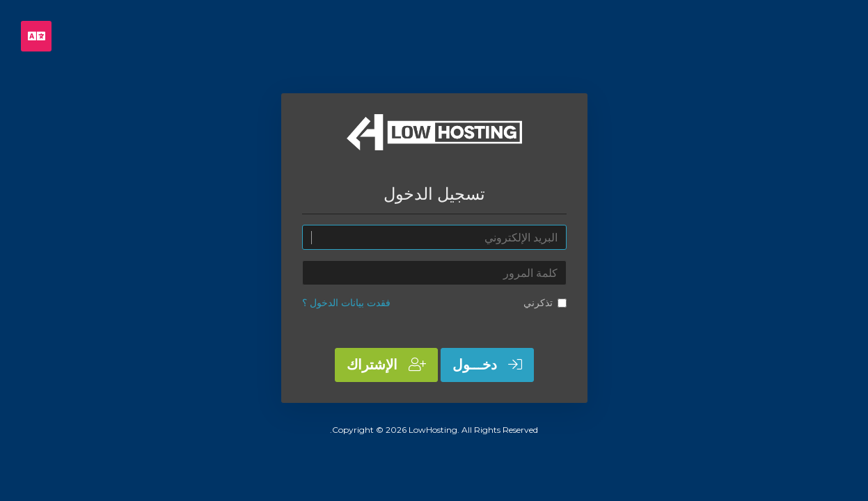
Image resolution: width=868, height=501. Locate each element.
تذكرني (545, 303)
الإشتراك (386, 365)
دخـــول (487, 365)
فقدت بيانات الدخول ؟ (346, 303)
